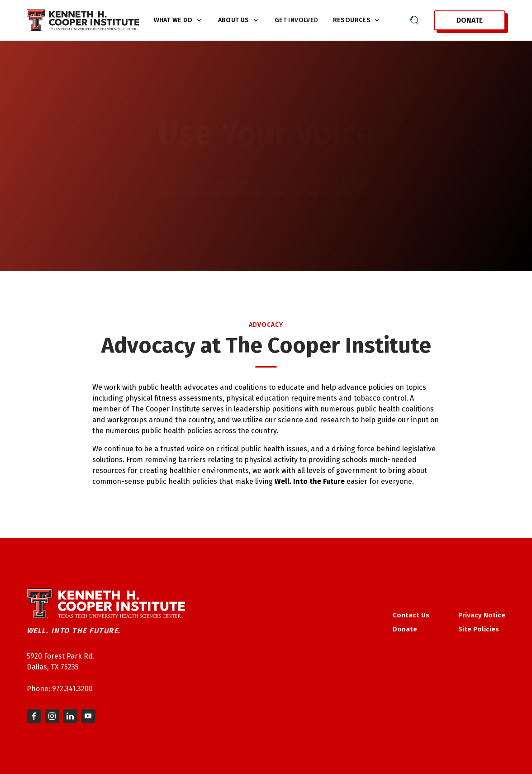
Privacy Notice (482, 615)
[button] (179, 20)
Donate (470, 20)
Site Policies (479, 629)
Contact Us (411, 615)
